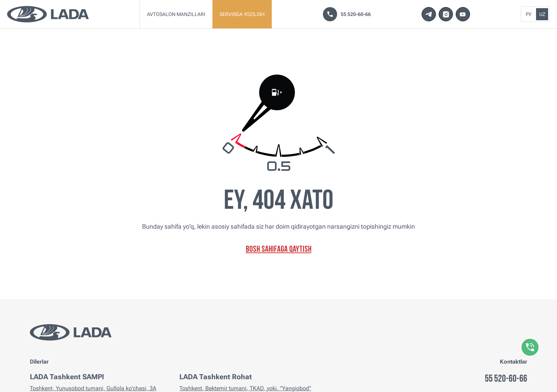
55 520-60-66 (347, 14)
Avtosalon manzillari (176, 14)
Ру (529, 14)
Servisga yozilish (242, 14)
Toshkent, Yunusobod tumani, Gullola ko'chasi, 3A (93, 388)
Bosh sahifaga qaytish (279, 250)
